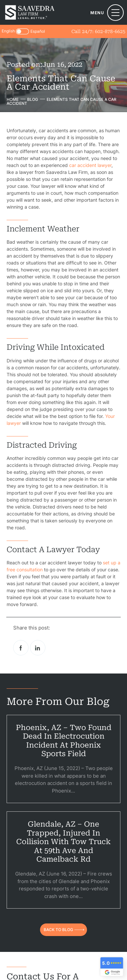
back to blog (58, 930)
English (8, 31)
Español (38, 31)
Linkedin (38, 648)
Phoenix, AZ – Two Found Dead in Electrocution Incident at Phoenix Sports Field (64, 741)
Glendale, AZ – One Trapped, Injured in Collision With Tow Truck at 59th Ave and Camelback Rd (63, 842)
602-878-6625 (110, 31)
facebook (21, 648)
